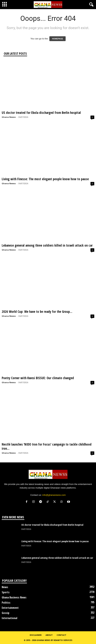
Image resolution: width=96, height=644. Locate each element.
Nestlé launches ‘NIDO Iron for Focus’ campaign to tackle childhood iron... (47, 446)
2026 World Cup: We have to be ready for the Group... (37, 312)
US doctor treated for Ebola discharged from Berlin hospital (41, 113)
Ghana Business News (14, 597)
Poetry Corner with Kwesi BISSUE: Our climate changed (38, 378)
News (5, 587)
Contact (61, 635)
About (49, 635)
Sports (6, 592)
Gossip (6, 613)
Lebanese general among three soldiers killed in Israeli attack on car (47, 245)
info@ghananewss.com (54, 495)
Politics (6, 603)
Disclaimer (36, 635)
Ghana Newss (9, 117)
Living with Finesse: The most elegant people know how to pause (45, 179)
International (9, 618)
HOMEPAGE (57, 39)
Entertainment (10, 608)
